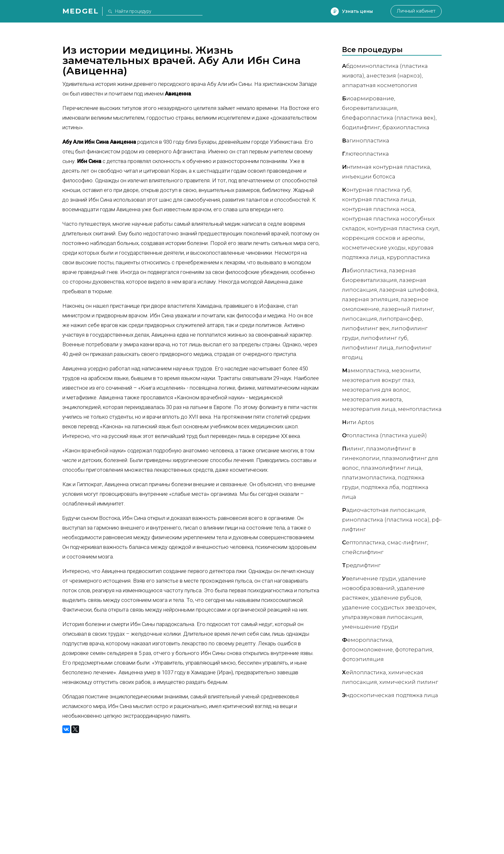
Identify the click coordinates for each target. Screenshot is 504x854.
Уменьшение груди (370, 627)
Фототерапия (414, 650)
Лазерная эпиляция (370, 299)
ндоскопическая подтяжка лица (390, 695)
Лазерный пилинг (407, 309)
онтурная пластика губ (376, 190)
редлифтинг (361, 565)
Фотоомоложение (367, 650)
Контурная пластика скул (403, 228)
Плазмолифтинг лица (391, 468)
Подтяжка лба (380, 487)
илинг (353, 449)
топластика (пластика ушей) (384, 435)
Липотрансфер (401, 319)
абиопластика (364, 270)
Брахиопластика (406, 127)
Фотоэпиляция (363, 659)
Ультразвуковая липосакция (382, 617)
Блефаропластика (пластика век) (389, 118)
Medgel (81, 11)
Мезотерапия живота (372, 399)
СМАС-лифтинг (407, 542)
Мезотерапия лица (369, 409)
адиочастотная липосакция (383, 510)
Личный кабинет (416, 11)
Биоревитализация (369, 108)
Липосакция (360, 319)
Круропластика (408, 257)
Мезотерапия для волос (376, 390)
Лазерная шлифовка (408, 290)
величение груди (369, 578)
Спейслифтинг (363, 552)
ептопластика (364, 542)
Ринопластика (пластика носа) (386, 520)
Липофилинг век (366, 328)
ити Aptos (358, 422)
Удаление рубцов (396, 598)
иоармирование (368, 98)
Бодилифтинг (361, 127)
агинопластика (366, 141)
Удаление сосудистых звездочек (389, 607)
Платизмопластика (369, 477)
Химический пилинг (409, 682)
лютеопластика (365, 154)
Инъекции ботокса (369, 177)
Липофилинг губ (384, 338)
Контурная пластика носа (378, 209)
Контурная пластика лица (378, 199)
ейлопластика (364, 672)
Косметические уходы (374, 248)
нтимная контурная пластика (386, 167)
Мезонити (406, 370)
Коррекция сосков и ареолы (383, 238)
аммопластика (366, 370)
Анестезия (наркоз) (394, 76)
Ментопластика (420, 409)
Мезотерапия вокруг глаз (378, 380)
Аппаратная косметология (380, 85)
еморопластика (367, 640)
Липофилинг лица (368, 348)
